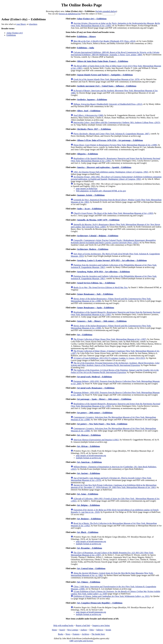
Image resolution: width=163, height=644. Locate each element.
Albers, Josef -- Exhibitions (89, 111)
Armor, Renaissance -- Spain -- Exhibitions (96, 308)
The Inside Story (98, 634)
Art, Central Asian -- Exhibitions (91, 568)
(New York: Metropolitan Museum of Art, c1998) (115, 145)
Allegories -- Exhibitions (87, 154)
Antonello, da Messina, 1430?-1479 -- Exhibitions (98, 220)
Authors (84, 630)
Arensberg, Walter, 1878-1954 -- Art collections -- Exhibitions (103, 272)
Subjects (100, 630)
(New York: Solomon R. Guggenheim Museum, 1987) (111, 134)
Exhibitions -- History (86, 37)
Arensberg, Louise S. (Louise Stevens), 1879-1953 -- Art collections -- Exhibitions (112, 260)
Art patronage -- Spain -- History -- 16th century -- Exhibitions (104, 399)
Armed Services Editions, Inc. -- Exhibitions (96, 283)
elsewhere (33, 24)
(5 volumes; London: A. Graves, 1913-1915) (109, 358)
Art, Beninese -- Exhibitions (89, 519)
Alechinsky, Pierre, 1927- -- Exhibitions (94, 129)
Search (62, 630)
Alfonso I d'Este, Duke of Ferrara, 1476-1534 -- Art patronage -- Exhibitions (110, 140)
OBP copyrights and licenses (81, 641)
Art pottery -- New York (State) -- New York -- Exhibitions (102, 424)
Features (76, 634)
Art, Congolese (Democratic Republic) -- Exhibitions (100, 603)
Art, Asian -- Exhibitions (88, 494)
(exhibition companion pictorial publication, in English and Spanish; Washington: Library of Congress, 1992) (116, 178)
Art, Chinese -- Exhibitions (89, 582)
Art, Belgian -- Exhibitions (88, 505)
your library (21, 24)
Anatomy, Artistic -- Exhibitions (91, 195)
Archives (85, 634)
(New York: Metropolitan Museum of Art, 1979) (106, 79)
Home (54, 630)
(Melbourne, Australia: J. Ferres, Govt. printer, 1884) (115, 53)
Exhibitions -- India (86, 48)
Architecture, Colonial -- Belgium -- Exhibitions (98, 236)
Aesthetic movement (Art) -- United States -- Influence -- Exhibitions (107, 86)
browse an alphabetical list (70, 14)
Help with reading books (63, 625)
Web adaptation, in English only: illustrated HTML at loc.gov (101, 191)
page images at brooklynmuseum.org (91, 455)
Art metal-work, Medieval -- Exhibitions (94, 377)
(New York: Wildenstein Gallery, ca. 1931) (111, 596)
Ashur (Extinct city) (15, 33)
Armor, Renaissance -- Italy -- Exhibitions (95, 294)
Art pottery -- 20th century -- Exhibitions (95, 413)
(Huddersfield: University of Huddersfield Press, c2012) (108, 104)
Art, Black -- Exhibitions (88, 532)
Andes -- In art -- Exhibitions (90, 209)
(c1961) (96, 440)
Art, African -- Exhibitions (88, 446)
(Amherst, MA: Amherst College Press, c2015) (117, 122)
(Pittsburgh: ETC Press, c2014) (104, 41)
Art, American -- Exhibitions (89, 462)
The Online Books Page (81, 5)
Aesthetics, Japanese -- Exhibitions (92, 100)
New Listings (73, 630)
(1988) (88, 115)
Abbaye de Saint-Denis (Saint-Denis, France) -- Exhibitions (103, 61)
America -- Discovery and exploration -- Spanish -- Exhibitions (104, 167)
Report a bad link (83, 625)
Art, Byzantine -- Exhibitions (89, 548)
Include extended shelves (106, 11)
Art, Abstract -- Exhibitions (89, 435)
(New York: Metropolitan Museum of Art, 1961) (114, 486)
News (68, 634)
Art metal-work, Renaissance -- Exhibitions (96, 388)
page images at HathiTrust (87, 189)
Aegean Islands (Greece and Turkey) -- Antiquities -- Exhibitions (105, 75)
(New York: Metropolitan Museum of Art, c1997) (110, 339)
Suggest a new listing (101, 625)
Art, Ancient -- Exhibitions (88, 473)
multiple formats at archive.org (89, 458)
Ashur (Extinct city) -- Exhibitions (92, 19)
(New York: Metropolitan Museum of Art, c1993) (113, 213)
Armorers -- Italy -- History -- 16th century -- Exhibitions (102, 321)
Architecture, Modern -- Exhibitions (93, 249)
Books (61, 634)
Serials (108, 630)
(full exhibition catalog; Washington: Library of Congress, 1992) (111, 172)
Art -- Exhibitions (85, 335)
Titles (92, 630)
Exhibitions (11, 35)
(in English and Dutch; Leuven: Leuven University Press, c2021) (113, 241)
